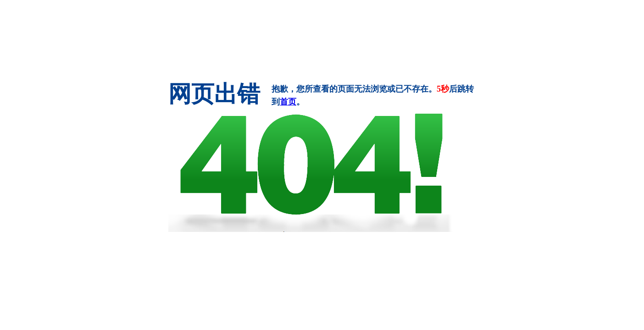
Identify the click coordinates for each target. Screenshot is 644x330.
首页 (288, 102)
